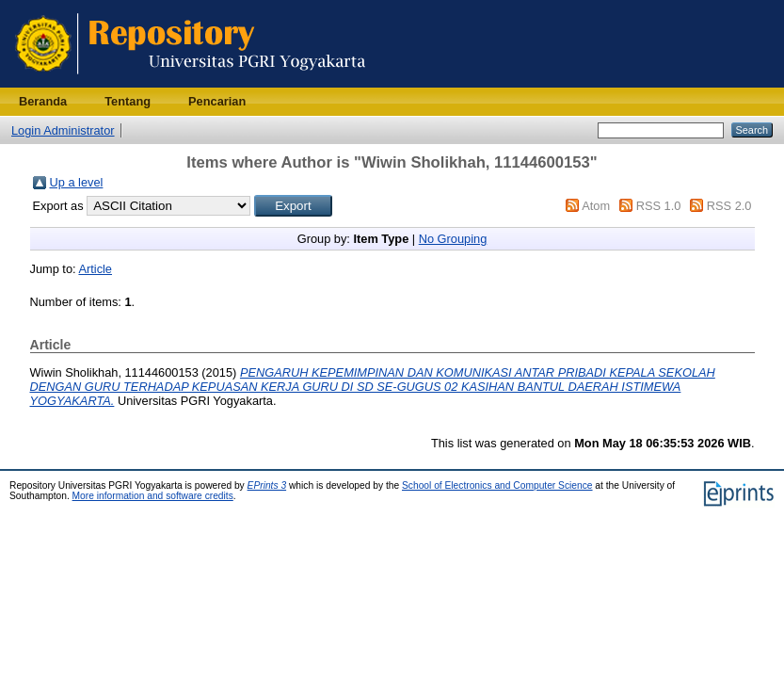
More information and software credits (153, 496)
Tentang (128, 101)
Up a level (77, 182)
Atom (596, 206)
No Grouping (453, 239)
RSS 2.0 (729, 206)
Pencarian (217, 101)
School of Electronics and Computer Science (497, 485)
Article (95, 269)
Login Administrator (63, 130)
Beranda (43, 101)
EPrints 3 (267, 485)
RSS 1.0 (659, 206)
